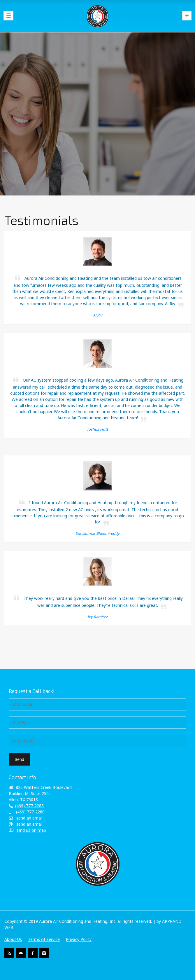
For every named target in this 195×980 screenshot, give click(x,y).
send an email (29, 818)
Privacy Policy (79, 939)
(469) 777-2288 (29, 806)
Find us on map (31, 830)
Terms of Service (44, 939)
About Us (13, 939)
